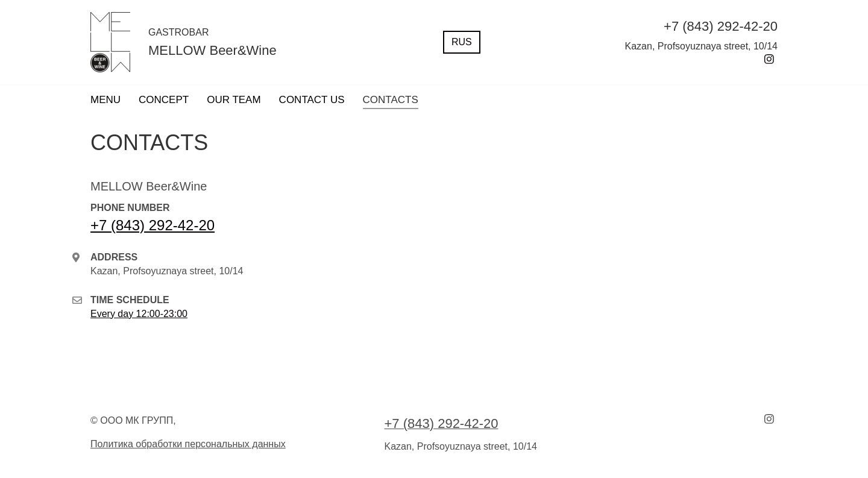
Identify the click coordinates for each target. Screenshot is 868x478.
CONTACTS (391, 100)
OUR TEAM (234, 100)
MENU (105, 100)
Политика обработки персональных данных (188, 444)
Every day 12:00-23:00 (139, 314)
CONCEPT (164, 100)
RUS (462, 42)
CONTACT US (312, 100)
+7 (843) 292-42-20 (153, 225)
